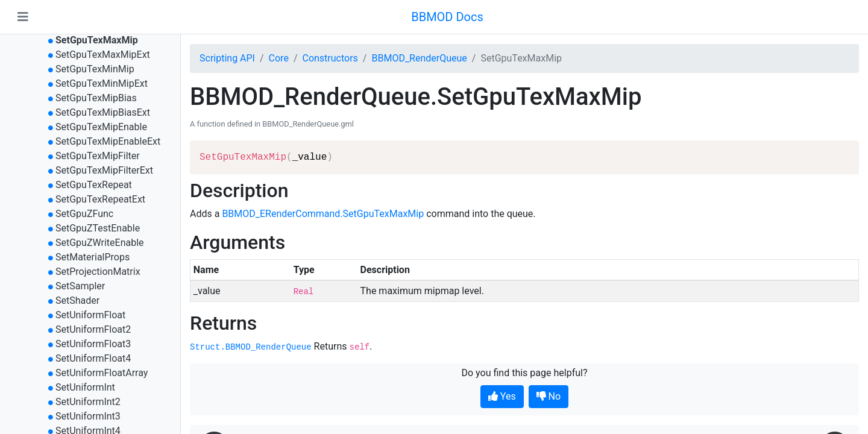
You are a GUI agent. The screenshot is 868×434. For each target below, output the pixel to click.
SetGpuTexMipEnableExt (108, 141)
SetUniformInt (85, 387)
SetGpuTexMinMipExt (102, 83)
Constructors (330, 58)
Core (279, 58)
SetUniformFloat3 (93, 344)
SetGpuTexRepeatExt (100, 199)
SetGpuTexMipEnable (101, 127)
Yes (502, 396)
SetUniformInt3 (88, 416)
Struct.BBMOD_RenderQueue (251, 347)
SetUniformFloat (90, 315)
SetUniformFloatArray (102, 373)
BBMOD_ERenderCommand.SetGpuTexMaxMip (323, 214)
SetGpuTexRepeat (94, 185)
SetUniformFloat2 (93, 329)
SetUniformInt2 (88, 402)
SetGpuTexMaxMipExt (103, 55)
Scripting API (227, 58)
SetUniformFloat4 (93, 358)
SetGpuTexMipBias (96, 98)
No (549, 396)
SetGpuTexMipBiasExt (103, 112)
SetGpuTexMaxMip (97, 40)
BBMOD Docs (447, 17)
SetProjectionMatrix (98, 272)
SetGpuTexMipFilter (98, 156)
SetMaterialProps (93, 257)
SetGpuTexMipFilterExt (104, 170)
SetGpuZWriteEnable (100, 243)
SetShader (77, 300)
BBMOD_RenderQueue (419, 58)
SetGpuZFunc (84, 214)
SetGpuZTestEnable (98, 228)
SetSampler (80, 286)
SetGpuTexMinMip (95, 69)
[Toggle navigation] (23, 17)
